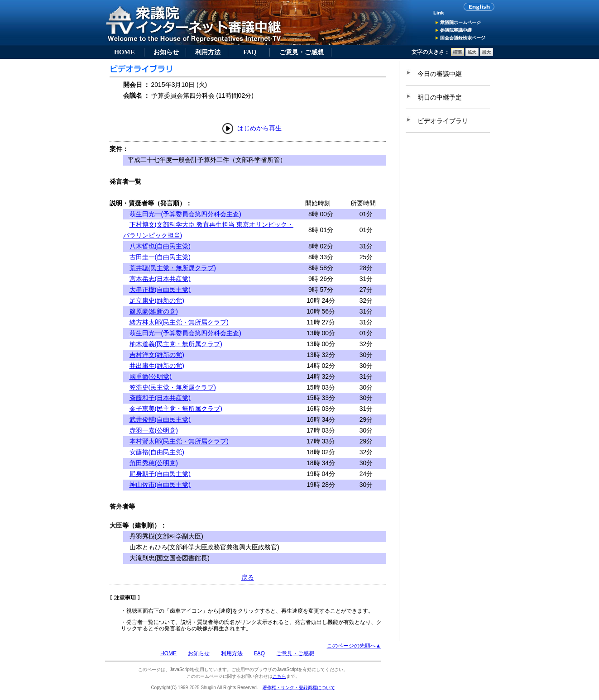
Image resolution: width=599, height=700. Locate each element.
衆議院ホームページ (460, 22)
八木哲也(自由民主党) (160, 246)
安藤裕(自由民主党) (157, 452)
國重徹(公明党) (151, 376)
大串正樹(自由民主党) (160, 290)
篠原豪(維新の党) (154, 311)
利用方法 (208, 52)
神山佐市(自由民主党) (160, 485)
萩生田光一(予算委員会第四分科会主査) (185, 214)
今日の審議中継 (440, 74)
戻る (248, 577)
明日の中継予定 (440, 97)
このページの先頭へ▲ (354, 646)
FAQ (250, 52)
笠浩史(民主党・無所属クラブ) (173, 387)
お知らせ (166, 52)
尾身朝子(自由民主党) (160, 474)
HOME (125, 52)
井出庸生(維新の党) (157, 366)
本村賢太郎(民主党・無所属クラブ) (179, 441)
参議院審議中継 (456, 30)
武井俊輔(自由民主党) (160, 419)
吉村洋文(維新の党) (157, 355)
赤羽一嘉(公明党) (154, 430)
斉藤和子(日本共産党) (160, 398)
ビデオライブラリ (443, 121)
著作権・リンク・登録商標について (299, 688)
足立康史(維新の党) (157, 300)
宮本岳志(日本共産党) (160, 279)
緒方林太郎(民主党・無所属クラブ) (179, 322)
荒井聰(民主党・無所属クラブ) (173, 268)
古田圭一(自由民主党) (160, 257)
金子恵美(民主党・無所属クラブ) (176, 409)
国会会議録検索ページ (463, 38)
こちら (279, 676)
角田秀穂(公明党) (154, 463)
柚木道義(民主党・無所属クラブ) (176, 344)
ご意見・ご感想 (302, 52)
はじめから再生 (259, 128)
